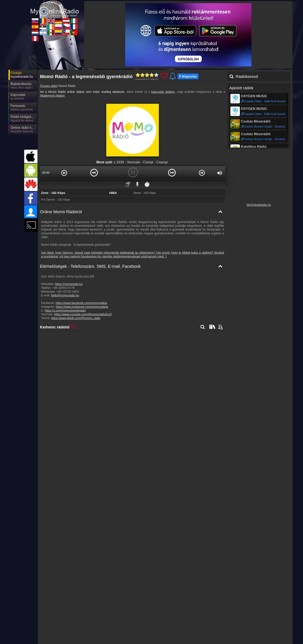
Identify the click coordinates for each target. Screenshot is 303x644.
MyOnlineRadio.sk (61, 623)
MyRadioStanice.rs (99, 629)
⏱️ (147, 184)
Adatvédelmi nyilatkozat (222, 615)
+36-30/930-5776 (63, 288)
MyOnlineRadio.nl (60, 636)
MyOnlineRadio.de (174, 623)
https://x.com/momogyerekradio (65, 311)
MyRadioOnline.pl (173, 629)
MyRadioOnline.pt (249, 636)
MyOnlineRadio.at (211, 623)
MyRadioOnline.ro (98, 623)
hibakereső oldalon (52, 96)
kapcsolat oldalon (163, 92)
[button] (64, 173)
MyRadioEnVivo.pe (61, 642)
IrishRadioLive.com (137, 629)
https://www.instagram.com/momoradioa (82, 307)
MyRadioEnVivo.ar (99, 636)
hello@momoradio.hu (65, 295)
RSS (283, 615)
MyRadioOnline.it (248, 623)
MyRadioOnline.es (61, 629)
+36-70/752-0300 (67, 292)
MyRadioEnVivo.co (174, 636)
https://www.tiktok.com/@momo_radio (76, 318)
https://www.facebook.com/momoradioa (81, 303)
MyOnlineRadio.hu (259, 205)
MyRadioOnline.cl (211, 636)
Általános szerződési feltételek (259, 615)
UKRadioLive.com (136, 623)
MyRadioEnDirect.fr (250, 629)
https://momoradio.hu (69, 284)
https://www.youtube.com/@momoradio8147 (83, 314)
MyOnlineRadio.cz (211, 629)
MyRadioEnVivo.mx (137, 636)
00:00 (46, 173)
